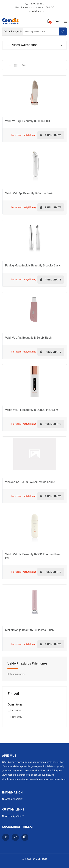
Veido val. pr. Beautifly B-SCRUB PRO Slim (32, 410)
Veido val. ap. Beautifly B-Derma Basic (29, 193)
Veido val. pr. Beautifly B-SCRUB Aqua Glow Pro (32, 556)
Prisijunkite (51, 135)
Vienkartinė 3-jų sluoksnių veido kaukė (30, 482)
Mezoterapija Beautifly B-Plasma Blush (29, 630)
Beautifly (17, 717)
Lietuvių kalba (36, 11)
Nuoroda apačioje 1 (13, 799)
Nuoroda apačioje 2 (13, 816)
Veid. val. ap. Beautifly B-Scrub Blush (28, 338)
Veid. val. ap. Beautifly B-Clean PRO (27, 121)
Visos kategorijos (22, 45)
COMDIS (17, 710)
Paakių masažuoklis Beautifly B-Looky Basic (33, 265)
